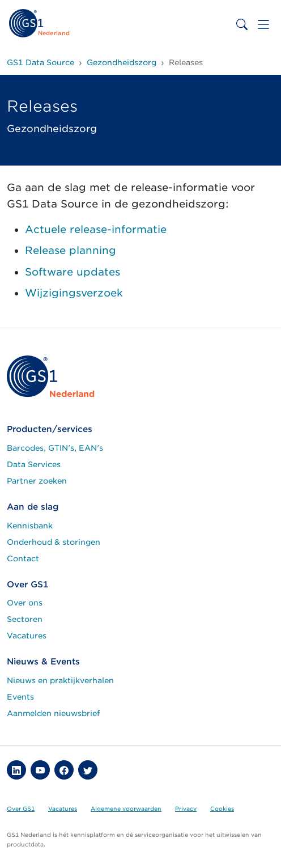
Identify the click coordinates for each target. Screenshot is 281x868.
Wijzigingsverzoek (74, 293)
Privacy (186, 808)
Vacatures (27, 636)
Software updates (73, 272)
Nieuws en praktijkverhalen (60, 680)
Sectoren (25, 619)
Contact (23, 558)
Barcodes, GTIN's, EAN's (55, 448)
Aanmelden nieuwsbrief (53, 713)
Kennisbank (30, 526)
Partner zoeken (37, 481)
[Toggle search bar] (242, 24)
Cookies (222, 808)
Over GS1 (21, 808)
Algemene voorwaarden (126, 808)
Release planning (71, 250)
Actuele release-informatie (96, 229)
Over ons (25, 603)
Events (20, 697)
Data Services (34, 464)
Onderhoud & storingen (54, 542)
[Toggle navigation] (263, 24)
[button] (16, 770)
